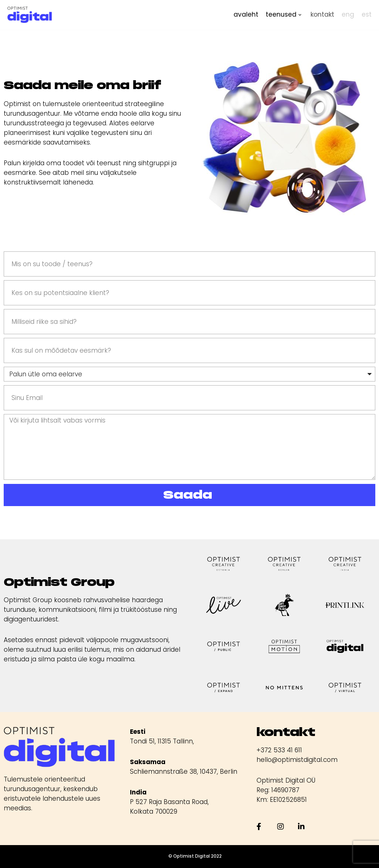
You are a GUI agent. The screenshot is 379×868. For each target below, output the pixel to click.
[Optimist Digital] (30, 15)
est (367, 14)
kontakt (322, 14)
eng (348, 14)
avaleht (246, 14)
